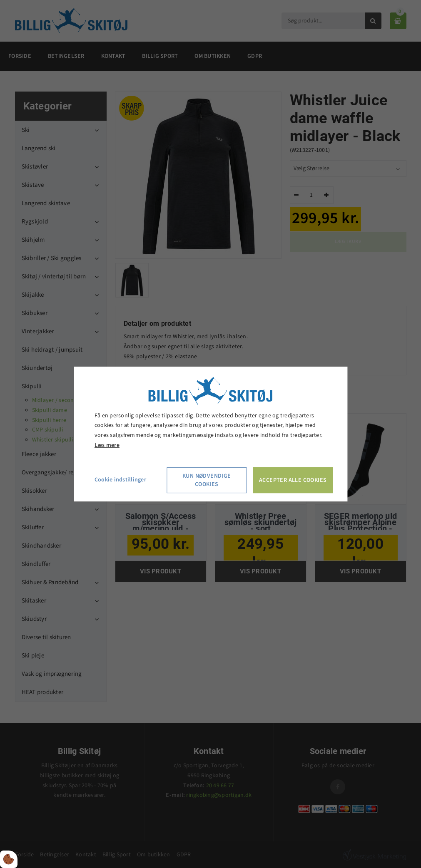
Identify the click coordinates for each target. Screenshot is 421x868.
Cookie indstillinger (120, 480)
